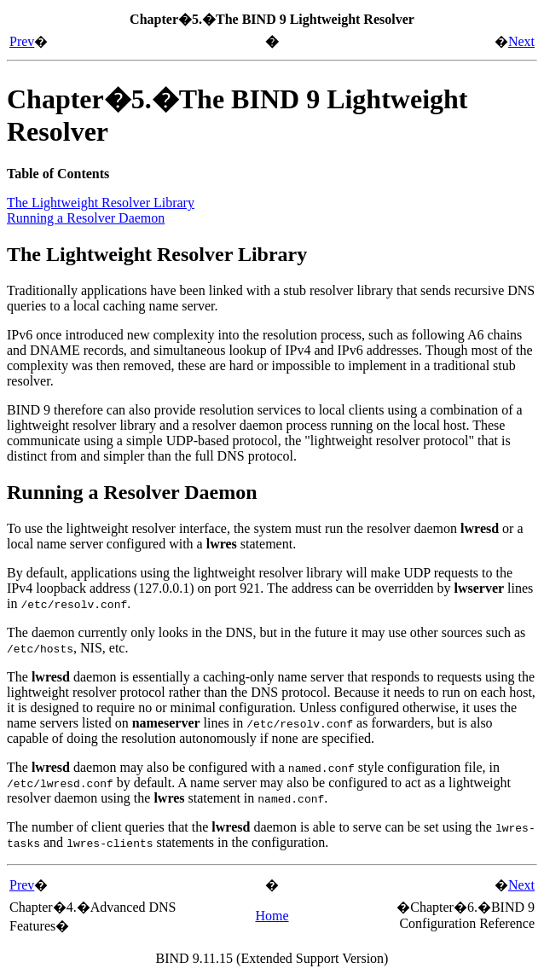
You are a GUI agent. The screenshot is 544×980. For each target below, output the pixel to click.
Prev (22, 41)
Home (272, 916)
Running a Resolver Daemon (86, 218)
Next (521, 41)
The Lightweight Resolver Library (101, 203)
